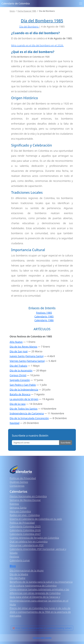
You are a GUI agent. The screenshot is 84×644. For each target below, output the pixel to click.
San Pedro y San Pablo (23, 385)
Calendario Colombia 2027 (25, 534)
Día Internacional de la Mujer (27, 570)
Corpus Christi (18, 375)
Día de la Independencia (24, 390)
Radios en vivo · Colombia (25, 515)
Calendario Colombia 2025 (25, 526)
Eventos (14, 504)
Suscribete (66, 443)
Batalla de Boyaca (20, 394)
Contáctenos (17, 486)
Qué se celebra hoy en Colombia (29, 541)
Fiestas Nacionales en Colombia (28, 496)
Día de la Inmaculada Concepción (29, 418)
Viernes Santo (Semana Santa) (27, 361)
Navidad (15, 423)
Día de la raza (18, 404)
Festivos (14, 557)
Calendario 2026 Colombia (42, 638)
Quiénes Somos (19, 482)
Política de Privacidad (22, 523)
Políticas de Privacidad (23, 478)
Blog (13, 566)
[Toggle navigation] (81, 4)
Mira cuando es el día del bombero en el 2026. (37, 45)
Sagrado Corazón (20, 380)
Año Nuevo (16, 342)
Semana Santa (18, 508)
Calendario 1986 (44, 320)
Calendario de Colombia (16, 3)
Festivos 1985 (44, 313)
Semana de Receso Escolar (25, 500)
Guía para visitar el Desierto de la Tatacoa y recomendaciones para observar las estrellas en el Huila (39, 601)
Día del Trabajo (18, 366)
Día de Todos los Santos (24, 409)
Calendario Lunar (20, 560)
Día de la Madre (19, 574)
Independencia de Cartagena (27, 413)
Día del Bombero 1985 (42, 21)
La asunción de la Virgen (24, 399)
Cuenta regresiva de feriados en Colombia (34, 538)
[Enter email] (36, 443)
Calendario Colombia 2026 (25, 530)
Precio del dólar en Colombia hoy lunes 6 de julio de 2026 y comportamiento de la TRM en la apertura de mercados (40, 612)
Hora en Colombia (20, 511)
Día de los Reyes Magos (23, 347)
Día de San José (19, 351)
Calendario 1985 (44, 316)
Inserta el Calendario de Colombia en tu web (36, 519)
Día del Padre (17, 578)
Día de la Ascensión (21, 370)
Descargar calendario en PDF (27, 545)
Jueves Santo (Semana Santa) (27, 356)
